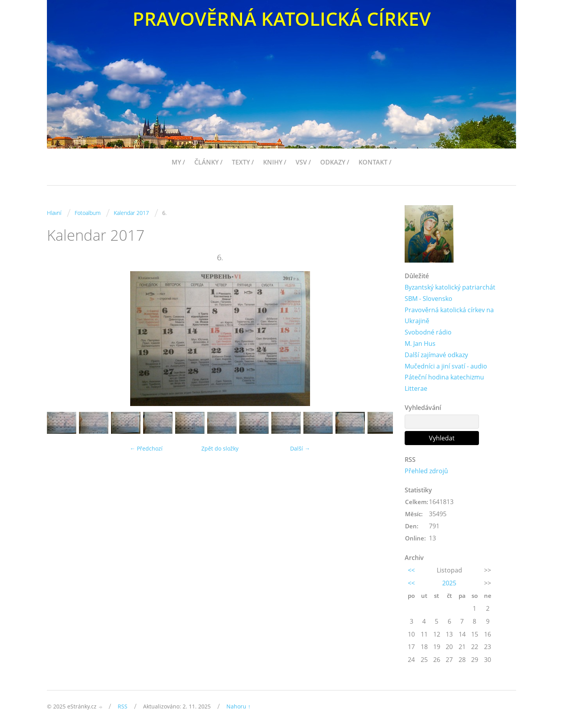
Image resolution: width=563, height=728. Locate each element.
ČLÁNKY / (208, 162)
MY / (178, 162)
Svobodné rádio (428, 332)
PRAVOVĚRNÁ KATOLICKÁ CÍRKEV (282, 19)
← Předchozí (146, 448)
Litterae (416, 388)
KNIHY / (275, 162)
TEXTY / (243, 162)
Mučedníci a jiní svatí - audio (446, 366)
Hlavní (54, 213)
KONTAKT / (375, 162)
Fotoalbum (88, 213)
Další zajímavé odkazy (436, 355)
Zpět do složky (220, 448)
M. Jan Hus (420, 343)
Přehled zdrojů (426, 471)
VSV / (303, 162)
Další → (300, 448)
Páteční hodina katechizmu (444, 377)
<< (411, 570)
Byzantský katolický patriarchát (450, 287)
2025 (449, 583)
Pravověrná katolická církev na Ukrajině (449, 316)
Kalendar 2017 (131, 213)
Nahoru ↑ (238, 706)
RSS (123, 706)
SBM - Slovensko (429, 299)
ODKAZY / (335, 162)
